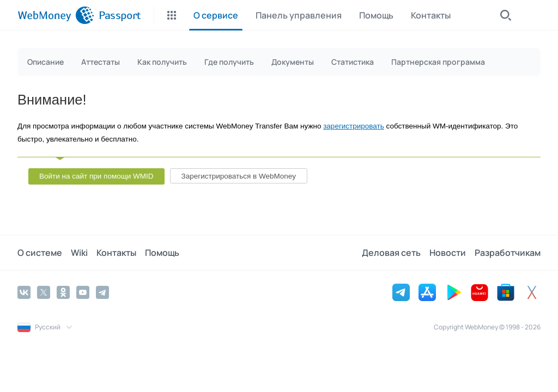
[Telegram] (102, 292)
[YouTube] (83, 292)
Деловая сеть (391, 253)
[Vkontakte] (24, 292)
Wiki (79, 253)
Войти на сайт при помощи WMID (96, 176)
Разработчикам (508, 253)
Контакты (116, 253)
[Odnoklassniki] (63, 292)
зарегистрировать (354, 126)
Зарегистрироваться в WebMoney (239, 176)
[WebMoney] (56, 15)
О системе (40, 253)
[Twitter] (44, 292)
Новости (448, 253)
